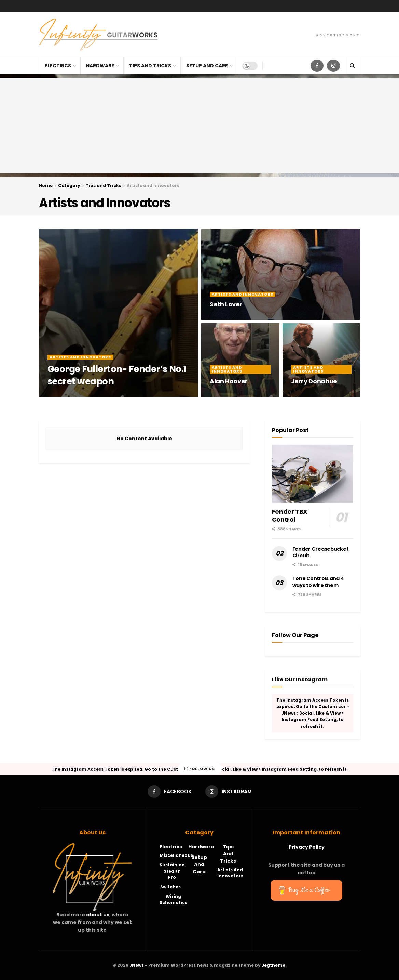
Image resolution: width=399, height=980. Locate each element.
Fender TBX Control (290, 515)
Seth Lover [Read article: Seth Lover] (226, 304)
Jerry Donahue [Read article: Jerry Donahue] (314, 381)
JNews (137, 965)
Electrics (58, 66)
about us (98, 915)
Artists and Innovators (153, 186)
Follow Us (200, 769)
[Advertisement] (199, 126)
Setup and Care (207, 66)
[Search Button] (352, 66)
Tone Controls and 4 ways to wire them (318, 582)
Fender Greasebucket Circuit (321, 552)
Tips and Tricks (150, 66)
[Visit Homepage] (98, 35)
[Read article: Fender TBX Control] (313, 474)
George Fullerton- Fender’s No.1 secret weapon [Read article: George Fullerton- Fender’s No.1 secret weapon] (117, 375)
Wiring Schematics (173, 899)
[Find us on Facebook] (317, 66)
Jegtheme (273, 965)
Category (69, 186)
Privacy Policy (307, 847)
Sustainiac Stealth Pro (172, 871)
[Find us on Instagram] (333, 66)
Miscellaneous (176, 855)
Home (46, 186)
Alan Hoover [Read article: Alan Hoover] (229, 381)
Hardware (100, 66)
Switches (170, 887)
